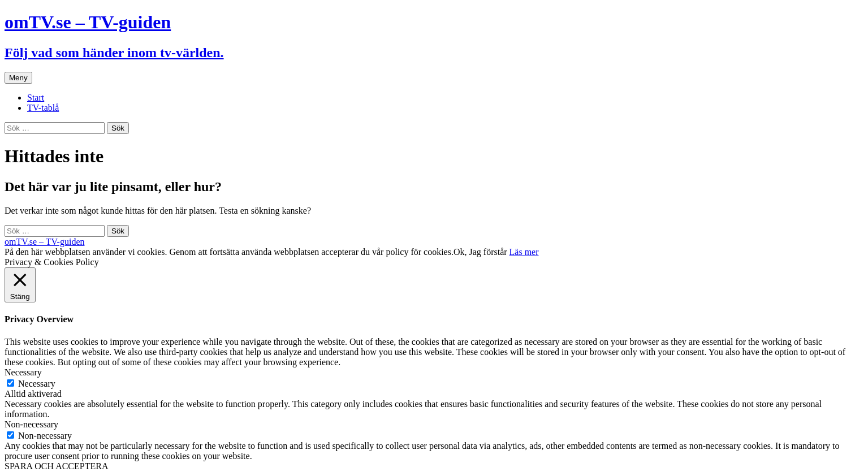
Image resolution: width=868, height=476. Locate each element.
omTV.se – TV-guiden (44, 242)
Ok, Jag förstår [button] (480, 252)
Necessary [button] (23, 372)
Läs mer (524, 252)
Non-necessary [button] (31, 424)
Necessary (37, 384)
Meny (18, 78)
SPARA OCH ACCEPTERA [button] (56, 466)
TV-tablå (43, 108)
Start (36, 98)
